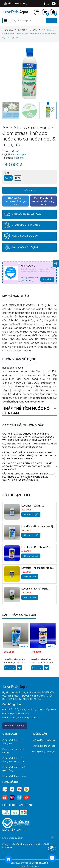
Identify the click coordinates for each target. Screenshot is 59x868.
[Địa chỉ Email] (29, 838)
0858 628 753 (22, 714)
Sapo (37, 866)
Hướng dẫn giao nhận (43, 752)
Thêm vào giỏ (31, 514)
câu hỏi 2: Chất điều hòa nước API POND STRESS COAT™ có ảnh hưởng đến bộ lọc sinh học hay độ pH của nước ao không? (29, 456)
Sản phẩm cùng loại (19, 615)
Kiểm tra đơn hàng (15, 3)
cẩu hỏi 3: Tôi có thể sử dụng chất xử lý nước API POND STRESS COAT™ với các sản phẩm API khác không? (29, 466)
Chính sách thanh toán (14, 776)
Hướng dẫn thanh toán (44, 746)
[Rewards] (8, 860)
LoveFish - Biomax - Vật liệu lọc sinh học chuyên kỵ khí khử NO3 (38, 526)
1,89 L (18, 178)
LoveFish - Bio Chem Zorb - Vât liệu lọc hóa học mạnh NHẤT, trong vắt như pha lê (38, 547)
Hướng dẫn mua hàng (43, 740)
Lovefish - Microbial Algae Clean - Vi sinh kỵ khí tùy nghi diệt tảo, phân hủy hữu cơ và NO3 (37, 568)
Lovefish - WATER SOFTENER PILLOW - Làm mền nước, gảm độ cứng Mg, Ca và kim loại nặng (36, 506)
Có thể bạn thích (17, 495)
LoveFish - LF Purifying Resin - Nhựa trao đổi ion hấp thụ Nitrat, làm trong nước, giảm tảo (36, 589)
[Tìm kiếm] (51, 20)
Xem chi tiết (30, 577)
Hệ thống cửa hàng (15, 726)
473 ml (8, 178)
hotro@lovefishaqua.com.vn (25, 718)
